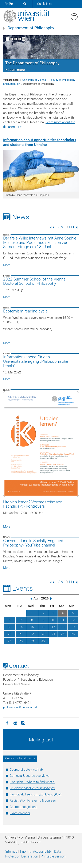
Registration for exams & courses (33, 801)
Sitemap (11, 851)
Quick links (44, 4)
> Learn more (15, 70)
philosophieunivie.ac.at (20, 707)
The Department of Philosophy (32, 63)
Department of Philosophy (31, 28)
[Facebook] (7, 722)
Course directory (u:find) (26, 770)
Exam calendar (20, 813)
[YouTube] (15, 722)
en (9, 4)
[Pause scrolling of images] (23, 39)
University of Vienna (34, 80)
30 (43, 641)
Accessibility (42, 851)
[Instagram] (23, 722)
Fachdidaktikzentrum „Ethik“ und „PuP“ (36, 794)
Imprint (25, 851)
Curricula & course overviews (30, 776)
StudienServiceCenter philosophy (32, 788)
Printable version (53, 856)
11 (70, 227)
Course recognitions (24, 807)
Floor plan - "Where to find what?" (32, 782)
